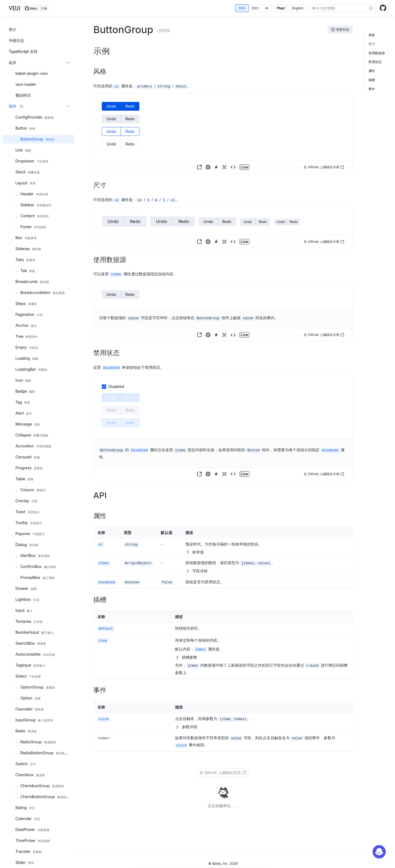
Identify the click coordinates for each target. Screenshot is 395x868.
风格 (372, 35)
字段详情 (197, 569)
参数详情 (186, 723)
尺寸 (372, 44)
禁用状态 (375, 62)
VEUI (15, 8)
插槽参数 (186, 654)
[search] (338, 8)
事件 (372, 89)
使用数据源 (377, 53)
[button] (371, 8)
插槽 (372, 80)
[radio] (242, 8)
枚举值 (195, 550)
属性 (372, 71)
